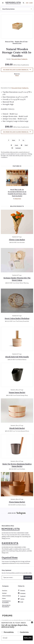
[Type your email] (13, 578)
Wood (17, 75)
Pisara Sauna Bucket (17, 502)
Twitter (21, 599)
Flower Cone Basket (17, 240)
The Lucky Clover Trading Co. (19, 59)
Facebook (22, 596)
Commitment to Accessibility (6, 602)
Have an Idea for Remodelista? (6, 606)
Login (31, 3)
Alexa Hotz (18, 199)
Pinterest (22, 591)
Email (21, 602)
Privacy (4, 598)
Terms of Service (6, 596)
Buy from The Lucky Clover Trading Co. (17, 70)
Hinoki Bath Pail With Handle (17, 357)
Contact (4, 593)
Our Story (5, 590)
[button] (24, 3)
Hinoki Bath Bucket (17, 428)
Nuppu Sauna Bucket (17, 393)
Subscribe (28, 638)
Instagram (22, 593)
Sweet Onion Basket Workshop (17, 319)
